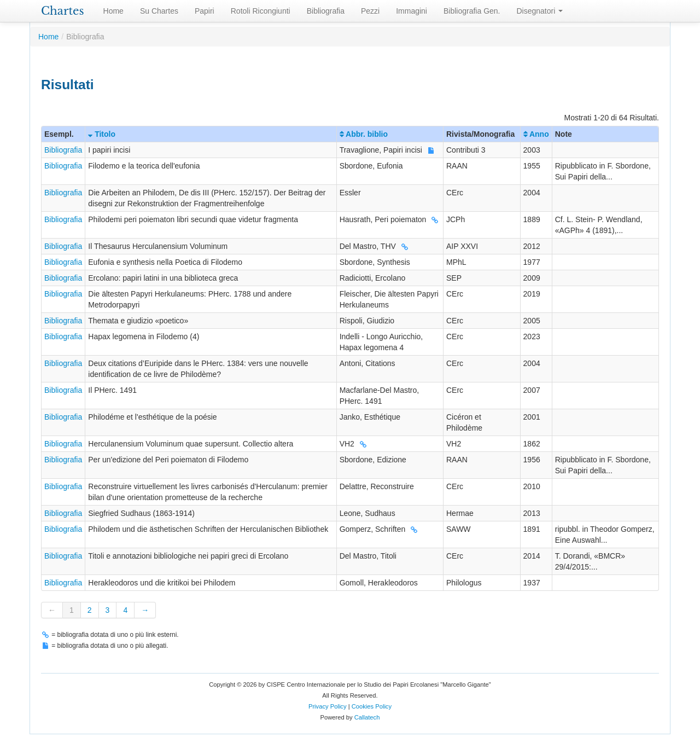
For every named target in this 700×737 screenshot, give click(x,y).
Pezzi (370, 11)
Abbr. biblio (364, 134)
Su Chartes (159, 11)
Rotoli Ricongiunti (261, 11)
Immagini (412, 11)
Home (113, 11)
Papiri (205, 11)
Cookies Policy (372, 706)
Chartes (63, 11)
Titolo (102, 134)
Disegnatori (540, 11)
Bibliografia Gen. (472, 11)
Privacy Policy (328, 706)
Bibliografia (326, 11)
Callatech (367, 717)
